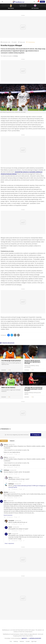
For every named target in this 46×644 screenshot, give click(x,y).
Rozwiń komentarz (8, 515)
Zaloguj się (36, 435)
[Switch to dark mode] (34, 2)
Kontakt (28, 640)
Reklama (22, 640)
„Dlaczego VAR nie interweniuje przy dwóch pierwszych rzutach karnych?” (33, 389)
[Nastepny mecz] (45, 7)
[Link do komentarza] (19, 454)
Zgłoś (16, 454)
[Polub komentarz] (5, 454)
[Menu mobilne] (2, 2)
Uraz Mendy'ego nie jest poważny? (11, 361)
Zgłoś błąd (34, 640)
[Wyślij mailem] (15, 335)
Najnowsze (4, 441)
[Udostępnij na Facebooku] (9, 335)
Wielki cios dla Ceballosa (8, 388)
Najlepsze (12, 441)
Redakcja (16, 640)
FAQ (11, 640)
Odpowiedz (10, 454)
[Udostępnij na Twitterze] (12, 335)
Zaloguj (42, 2)
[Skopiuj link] (18, 335)
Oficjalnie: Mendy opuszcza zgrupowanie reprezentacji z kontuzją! (32, 362)
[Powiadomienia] (38, 2)
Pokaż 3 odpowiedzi (9, 543)
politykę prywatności (35, 637)
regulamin (24, 637)
